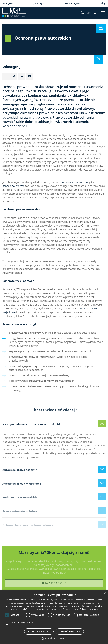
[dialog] (54, 617)
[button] (54, 639)
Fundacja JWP (72, 3)
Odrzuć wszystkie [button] (70, 631)
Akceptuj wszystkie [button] (39, 631)
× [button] (104, 594)
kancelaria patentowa (75, 182)
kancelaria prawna (13, 186)
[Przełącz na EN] (89, 13)
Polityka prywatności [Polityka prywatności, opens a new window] (89, 609)
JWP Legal (39, 3)
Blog (103, 3)
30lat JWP (8, 3)
